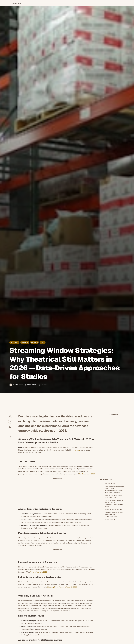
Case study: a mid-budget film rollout (114, 506)
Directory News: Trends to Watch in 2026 (62, 587)
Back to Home (15, 3)
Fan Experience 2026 (87, 474)
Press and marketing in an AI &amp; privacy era (113, 496)
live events (76, 450)
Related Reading (110, 520)
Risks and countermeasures (113, 509)
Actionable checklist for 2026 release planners (114, 513)
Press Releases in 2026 (39, 572)
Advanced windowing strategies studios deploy (115, 487)
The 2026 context (110, 483)
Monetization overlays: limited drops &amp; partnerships (114, 492)
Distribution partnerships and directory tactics (114, 501)
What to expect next (111, 517)
